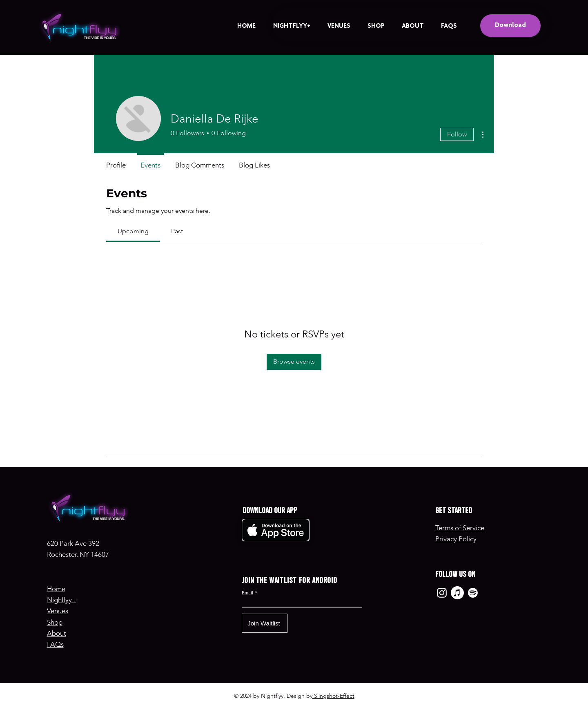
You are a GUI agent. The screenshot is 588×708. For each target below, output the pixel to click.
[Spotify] (473, 593)
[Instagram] (442, 593)
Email (248, 593)
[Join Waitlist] (265, 623)
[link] (133, 231)
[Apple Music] (457, 593)
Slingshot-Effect (333, 696)
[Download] (510, 26)
